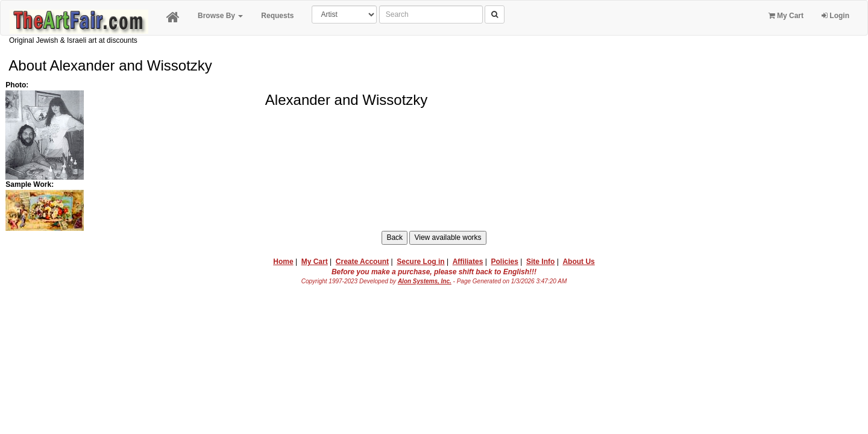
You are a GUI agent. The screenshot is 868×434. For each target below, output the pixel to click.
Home (283, 262)
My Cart (786, 16)
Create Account (362, 262)
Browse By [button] (220, 16)
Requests (277, 16)
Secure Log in (420, 262)
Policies (505, 262)
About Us (578, 262)
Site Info (540, 262)
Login (835, 16)
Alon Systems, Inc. (425, 281)
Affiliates (468, 262)
